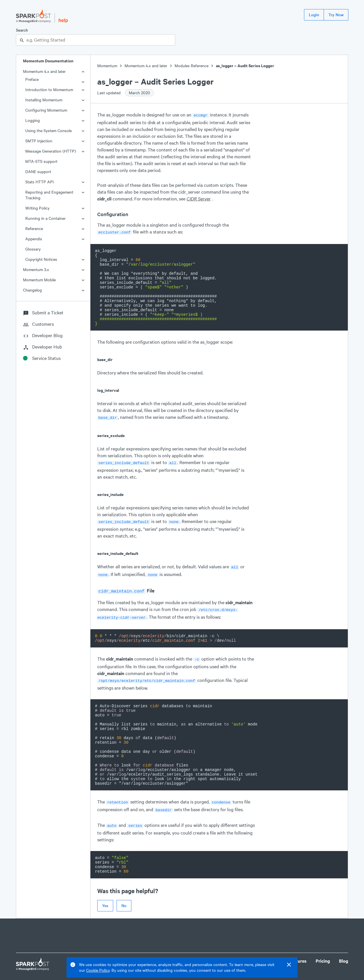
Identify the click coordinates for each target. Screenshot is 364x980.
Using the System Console (48, 131)
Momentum (107, 66)
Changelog (32, 290)
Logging (33, 120)
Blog (344, 952)
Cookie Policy (98, 970)
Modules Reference (192, 66)
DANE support (38, 172)
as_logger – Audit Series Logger (245, 66)
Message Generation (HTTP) (51, 151)
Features (298, 952)
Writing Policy (37, 208)
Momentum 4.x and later (44, 71)
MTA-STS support (41, 161)
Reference (34, 228)
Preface (32, 79)
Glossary (33, 249)
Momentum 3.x (36, 269)
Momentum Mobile (39, 280)
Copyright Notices (41, 259)
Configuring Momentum (46, 110)
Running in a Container (45, 218)
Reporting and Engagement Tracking (49, 195)
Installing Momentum (44, 100)
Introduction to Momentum (49, 90)
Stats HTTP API (40, 182)
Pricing (323, 952)
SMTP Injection (39, 141)
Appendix (34, 239)
